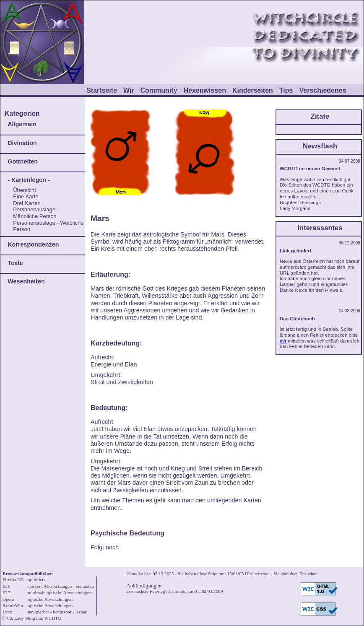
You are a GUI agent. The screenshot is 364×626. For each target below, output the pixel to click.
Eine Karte (26, 196)
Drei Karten (27, 203)
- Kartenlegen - (29, 180)
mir (283, 341)
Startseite (102, 90)
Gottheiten (23, 161)
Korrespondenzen (33, 244)
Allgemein (22, 124)
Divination (22, 143)
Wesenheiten (26, 281)
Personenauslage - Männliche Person (36, 213)
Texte (15, 263)
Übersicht (25, 190)
